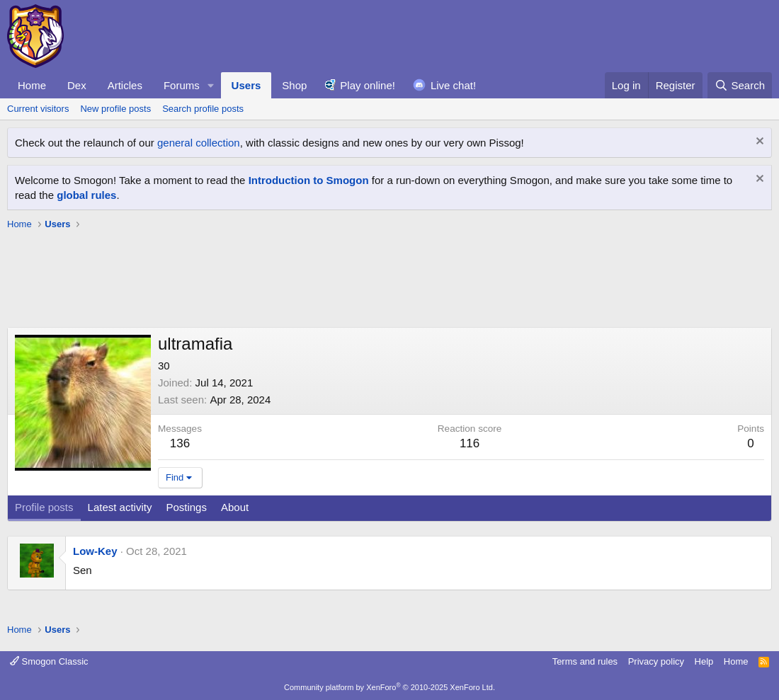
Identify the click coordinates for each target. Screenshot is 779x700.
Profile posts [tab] (44, 507)
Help (704, 661)
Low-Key (95, 551)
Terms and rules (585, 661)
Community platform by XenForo (389, 687)
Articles (125, 85)
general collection (199, 143)
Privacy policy (656, 661)
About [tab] (235, 507)
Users (246, 85)
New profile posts (115, 109)
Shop (294, 85)
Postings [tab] (186, 507)
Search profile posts (203, 109)
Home (32, 85)
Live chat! (453, 85)
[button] (211, 85)
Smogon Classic (49, 661)
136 (180, 443)
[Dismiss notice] (758, 143)
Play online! (368, 85)
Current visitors (38, 109)
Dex (77, 85)
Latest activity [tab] (120, 507)
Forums (182, 85)
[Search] (740, 85)
